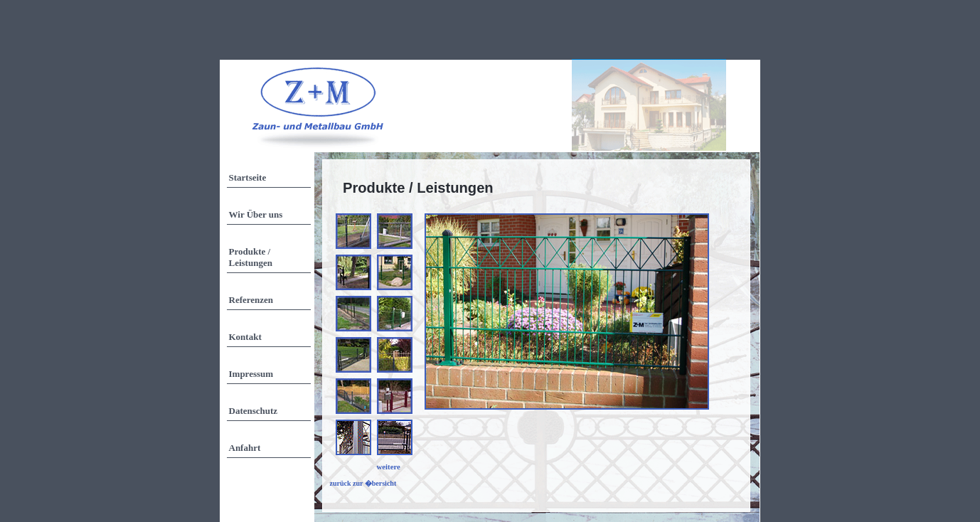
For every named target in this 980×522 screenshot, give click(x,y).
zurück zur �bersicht (363, 483)
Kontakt (245, 337)
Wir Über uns (256, 214)
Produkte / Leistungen (251, 257)
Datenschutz (254, 411)
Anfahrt (245, 448)
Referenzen (251, 300)
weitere (389, 467)
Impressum (251, 374)
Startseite (248, 177)
